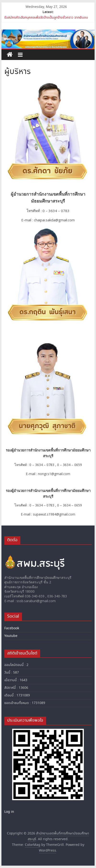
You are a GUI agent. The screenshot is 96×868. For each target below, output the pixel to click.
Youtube (11, 636)
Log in (9, 812)
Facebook (12, 628)
